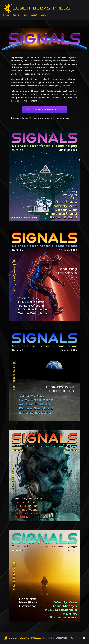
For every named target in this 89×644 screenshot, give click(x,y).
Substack (52, 82)
